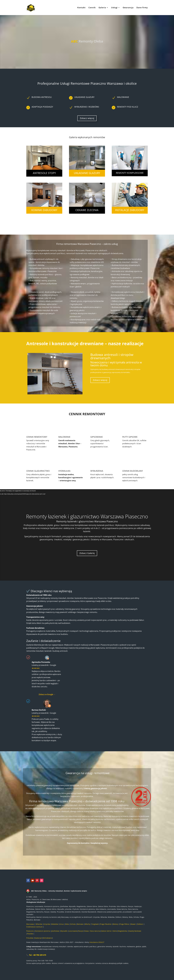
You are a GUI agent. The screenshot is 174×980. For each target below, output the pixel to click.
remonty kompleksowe (130, 173)
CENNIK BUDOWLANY (133, 471)
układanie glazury (87, 173)
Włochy (87, 924)
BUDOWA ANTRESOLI (42, 97)
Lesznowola (73, 931)
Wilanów (39, 924)
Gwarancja (128, 8)
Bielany (115, 924)
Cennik (92, 8)
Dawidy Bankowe (135, 931)
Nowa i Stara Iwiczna (92, 931)
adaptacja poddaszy (42, 107)
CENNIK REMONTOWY (37, 437)
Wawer (133, 924)
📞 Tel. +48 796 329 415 (36, 955)
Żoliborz (140, 924)
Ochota (73, 924)
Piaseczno (30, 931)
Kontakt (81, 8)
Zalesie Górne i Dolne (109, 931)
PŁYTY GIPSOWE (130, 437)
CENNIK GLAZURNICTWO (38, 471)
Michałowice (47, 938)
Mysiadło (64, 931)
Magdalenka (123, 931)
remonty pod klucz (128, 107)
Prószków (30, 938)
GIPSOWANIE (97, 437)
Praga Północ (124, 924)
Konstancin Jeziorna (43, 931)
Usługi (114, 8)
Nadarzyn (38, 938)
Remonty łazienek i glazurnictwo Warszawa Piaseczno (87, 516)
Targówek (95, 924)
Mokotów (55, 924)
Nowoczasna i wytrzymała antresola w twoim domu (116, 364)
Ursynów (47, 924)
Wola (67, 924)
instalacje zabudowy (130, 210)
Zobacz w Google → (47, 694)
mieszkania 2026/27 (97, 942)
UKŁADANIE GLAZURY (84, 97)
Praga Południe (106, 924)
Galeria (102, 8)
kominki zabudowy (44, 210)
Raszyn (81, 931)
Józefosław (55, 931)
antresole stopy (44, 173)
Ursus (62, 924)
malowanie (123, 97)
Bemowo (80, 924)
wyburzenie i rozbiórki (87, 107)
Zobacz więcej (87, 118)
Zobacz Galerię (87, 553)
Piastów (30, 934)
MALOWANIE (64, 437)
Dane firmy (142, 8)
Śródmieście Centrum (34, 927)
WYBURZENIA (97, 471)
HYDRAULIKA (64, 471)
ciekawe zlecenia (87, 210)
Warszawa (30, 924)
